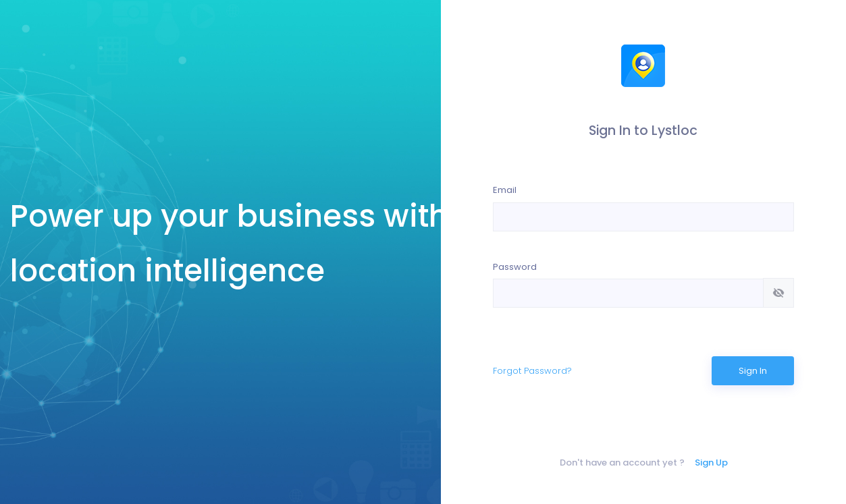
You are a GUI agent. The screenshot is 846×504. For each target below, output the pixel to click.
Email (505, 190)
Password (515, 267)
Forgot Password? (532, 371)
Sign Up (711, 463)
